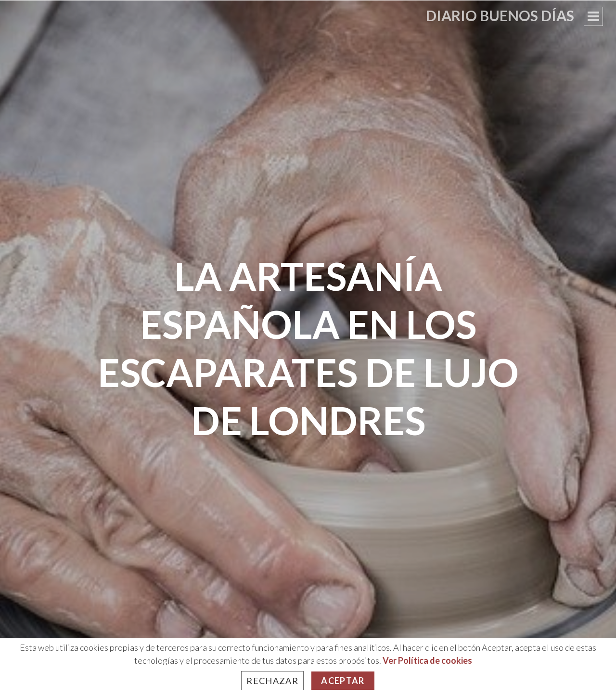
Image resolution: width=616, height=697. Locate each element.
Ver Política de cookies (427, 660)
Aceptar (343, 681)
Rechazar (272, 681)
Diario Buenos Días (500, 15)
